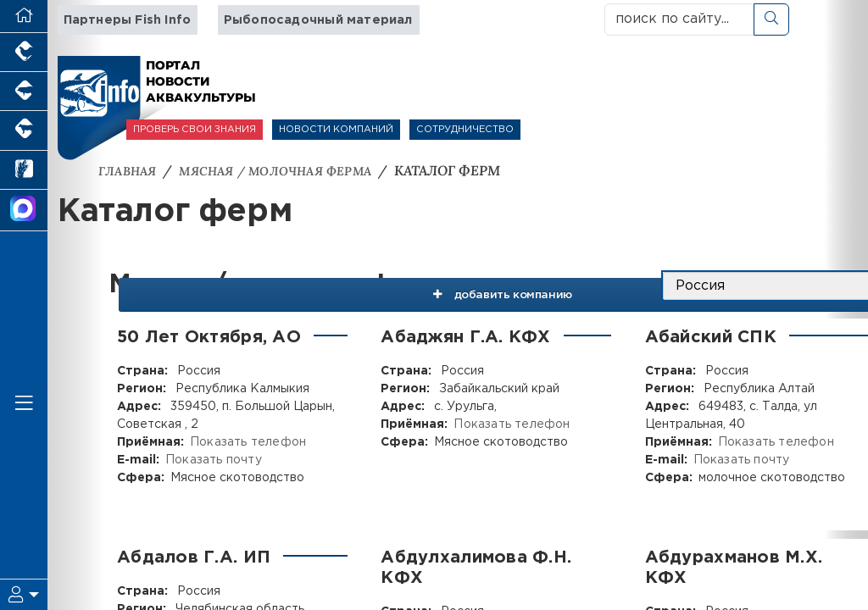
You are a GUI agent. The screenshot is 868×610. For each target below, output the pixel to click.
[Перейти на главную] (24, 17)
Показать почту (212, 459)
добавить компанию (481, 286)
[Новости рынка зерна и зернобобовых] (24, 170)
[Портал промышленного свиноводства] (24, 91)
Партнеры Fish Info (126, 20)
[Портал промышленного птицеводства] (24, 53)
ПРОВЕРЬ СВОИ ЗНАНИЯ (195, 130)
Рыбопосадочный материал (313, 20)
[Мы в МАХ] (24, 211)
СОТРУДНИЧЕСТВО (465, 130)
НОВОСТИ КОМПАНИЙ (336, 130)
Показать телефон (247, 441)
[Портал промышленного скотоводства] (24, 130)
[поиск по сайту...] (679, 19)
